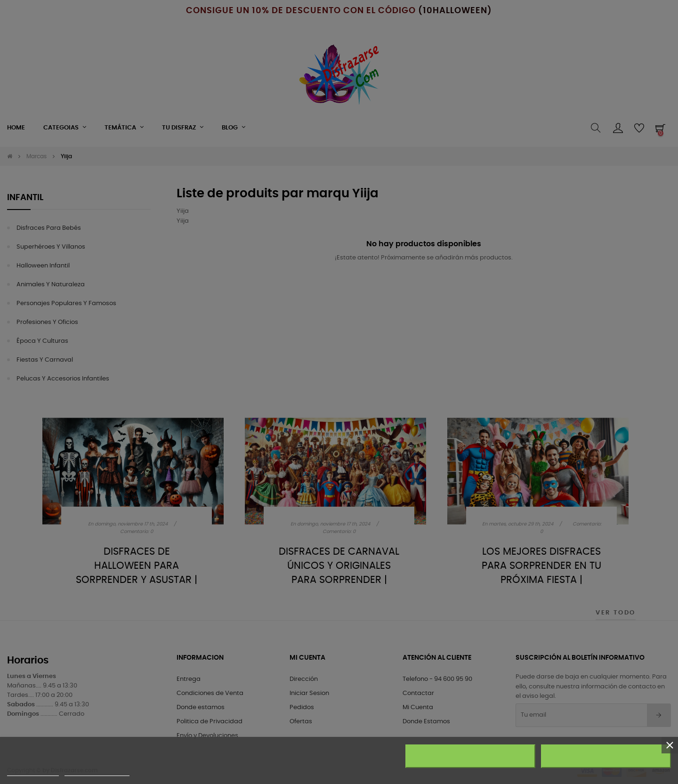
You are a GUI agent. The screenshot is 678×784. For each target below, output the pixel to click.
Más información (33, 772)
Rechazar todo (471, 756)
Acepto (606, 756)
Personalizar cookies (97, 772)
